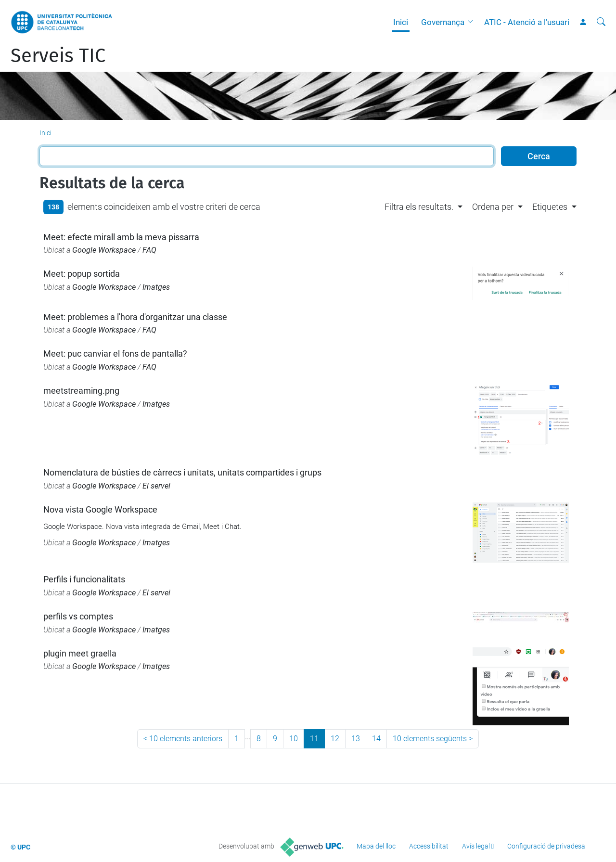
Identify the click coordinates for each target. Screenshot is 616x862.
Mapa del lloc (376, 846)
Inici (401, 22)
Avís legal (476, 846)
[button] (473, 22)
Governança (443, 22)
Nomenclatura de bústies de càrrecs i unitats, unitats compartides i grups (182, 472)
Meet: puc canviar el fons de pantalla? (115, 354)
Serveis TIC (58, 56)
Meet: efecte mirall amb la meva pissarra (121, 237)
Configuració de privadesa (546, 846)
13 (356, 739)
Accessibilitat (429, 846)
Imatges (156, 287)
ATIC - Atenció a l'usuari (527, 22)
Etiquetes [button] (550, 207)
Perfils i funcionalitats (84, 579)
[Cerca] (601, 22)
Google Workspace (104, 250)
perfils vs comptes (78, 616)
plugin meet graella (80, 653)
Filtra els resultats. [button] (419, 207)
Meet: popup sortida (82, 274)
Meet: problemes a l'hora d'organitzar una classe (135, 317)
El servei (156, 486)
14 (376, 739)
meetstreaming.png (81, 391)
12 (335, 739)
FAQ (149, 250)
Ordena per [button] (493, 207)
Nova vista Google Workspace (100, 509)
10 (294, 739)
